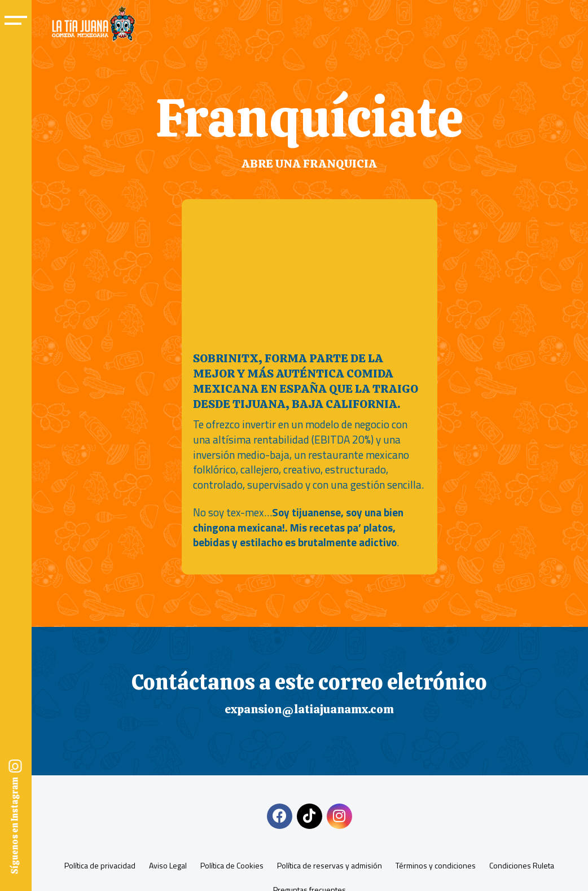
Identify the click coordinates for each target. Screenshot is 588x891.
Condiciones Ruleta (522, 865)
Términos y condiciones (436, 865)
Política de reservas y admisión (330, 865)
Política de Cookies (232, 865)
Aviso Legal (168, 865)
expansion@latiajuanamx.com (309, 709)
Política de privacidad (100, 865)
